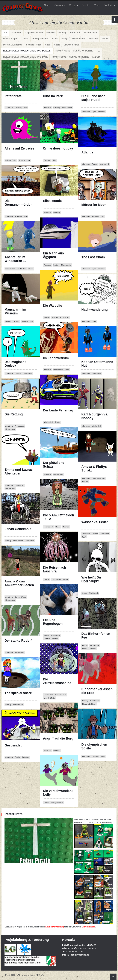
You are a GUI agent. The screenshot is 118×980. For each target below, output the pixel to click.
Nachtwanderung (95, 311)
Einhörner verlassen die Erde (97, 691)
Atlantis (94, 154)
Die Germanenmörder (18, 205)
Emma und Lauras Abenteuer (19, 473)
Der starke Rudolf (18, 643)
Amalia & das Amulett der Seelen (19, 585)
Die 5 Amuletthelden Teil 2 (58, 517)
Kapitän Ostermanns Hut (97, 364)
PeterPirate (20, 98)
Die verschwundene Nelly (58, 793)
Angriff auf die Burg (58, 740)
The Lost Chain (93, 259)
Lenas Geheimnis (18, 531)
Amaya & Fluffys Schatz (94, 469)
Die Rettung (14, 416)
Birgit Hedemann (88, 927)
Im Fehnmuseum (56, 360)
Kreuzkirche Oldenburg (55, 927)
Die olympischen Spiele (94, 746)
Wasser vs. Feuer (95, 524)
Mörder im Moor (94, 207)
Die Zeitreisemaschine (57, 683)
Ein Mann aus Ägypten (57, 255)
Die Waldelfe (53, 307)
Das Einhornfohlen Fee (96, 636)
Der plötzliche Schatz (55, 465)
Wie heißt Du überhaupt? (97, 581)
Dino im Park (53, 98)
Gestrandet (13, 747)
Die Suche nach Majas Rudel (93, 100)
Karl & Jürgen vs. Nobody (95, 416)
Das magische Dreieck (18, 364)
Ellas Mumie (54, 203)
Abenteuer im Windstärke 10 (15, 259)
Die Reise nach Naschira (58, 569)
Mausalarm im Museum (19, 311)
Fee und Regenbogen (53, 624)
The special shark (18, 695)
